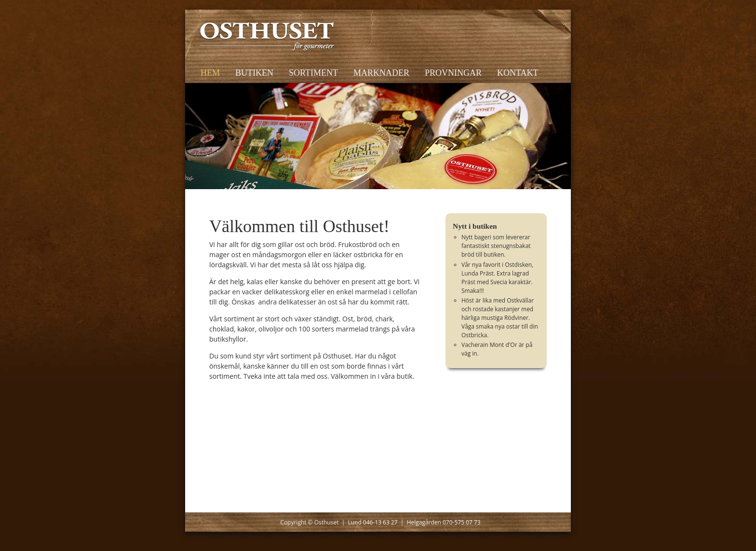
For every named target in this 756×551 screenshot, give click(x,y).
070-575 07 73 (462, 522)
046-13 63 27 (380, 522)
